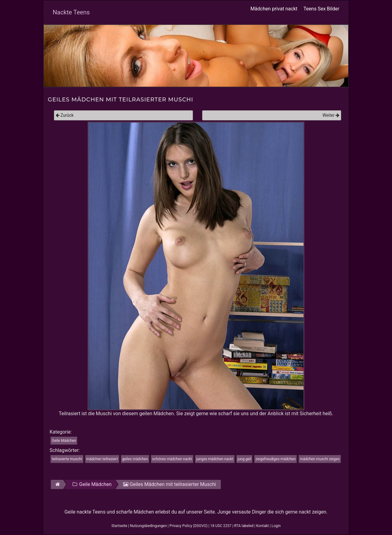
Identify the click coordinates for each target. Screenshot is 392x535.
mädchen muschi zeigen (320, 459)
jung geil (245, 459)
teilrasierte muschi (67, 459)
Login (276, 526)
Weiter (331, 115)
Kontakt (262, 526)
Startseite (119, 526)
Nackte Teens (71, 12)
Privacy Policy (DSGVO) (189, 526)
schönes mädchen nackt (172, 459)
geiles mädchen (135, 459)
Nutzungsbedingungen (148, 526)
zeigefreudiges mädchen (275, 459)
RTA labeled (244, 526)
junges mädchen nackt (215, 459)
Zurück (65, 115)
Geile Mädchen (64, 441)
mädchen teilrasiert (102, 459)
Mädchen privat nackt (274, 9)
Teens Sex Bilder (321, 9)
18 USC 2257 (221, 526)
